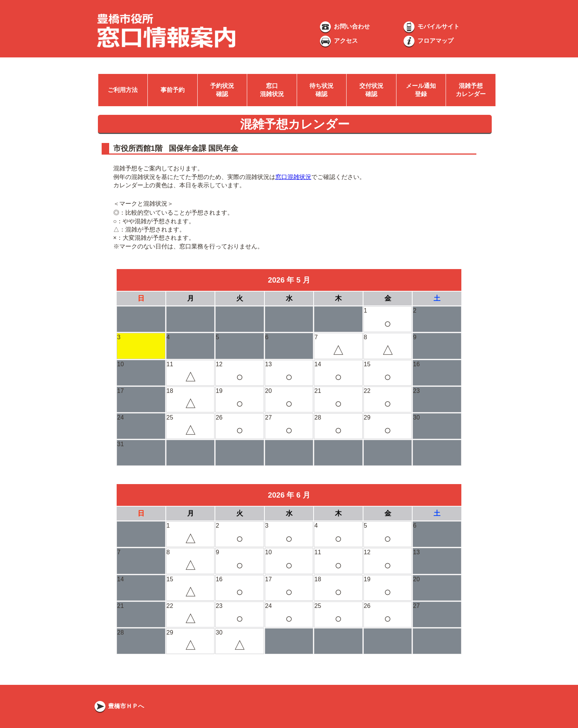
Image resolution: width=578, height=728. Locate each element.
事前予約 (173, 90)
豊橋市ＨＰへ (119, 706)
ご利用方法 (123, 90)
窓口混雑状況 (293, 177)
